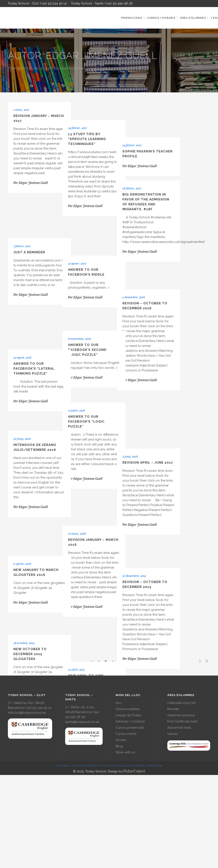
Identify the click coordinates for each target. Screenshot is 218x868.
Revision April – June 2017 (173, 358)
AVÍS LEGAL (63, 766)
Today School (20, 68)
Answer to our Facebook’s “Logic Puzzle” (99, 346)
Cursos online (126, 734)
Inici (118, 703)
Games (173, 734)
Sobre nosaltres (128, 709)
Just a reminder (29, 219)
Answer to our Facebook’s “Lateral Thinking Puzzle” (34, 295)
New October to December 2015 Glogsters (30, 512)
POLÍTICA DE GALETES (119, 766)
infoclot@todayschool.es (27, 713)
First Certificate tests (182, 721)
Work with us (125, 752)
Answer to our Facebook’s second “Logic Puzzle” (100, 285)
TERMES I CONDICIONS (149, 766)
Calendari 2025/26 (181, 703)
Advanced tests (179, 728)
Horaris (121, 740)
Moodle (173, 709)
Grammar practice (181, 715)
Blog (119, 746)
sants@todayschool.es (82, 722)
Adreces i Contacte (130, 721)
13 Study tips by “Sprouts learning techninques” (100, 129)
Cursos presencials (130, 728)
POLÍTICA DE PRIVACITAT (87, 766)
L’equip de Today (128, 715)
